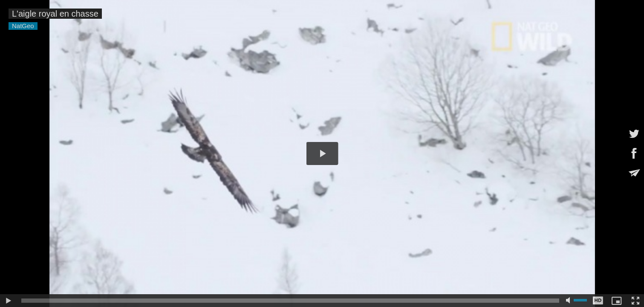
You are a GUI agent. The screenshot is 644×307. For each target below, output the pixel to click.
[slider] (290, 301)
